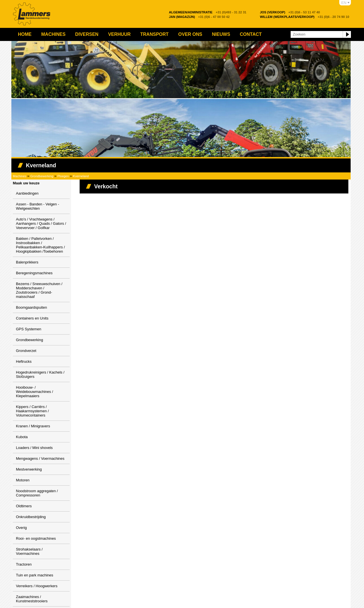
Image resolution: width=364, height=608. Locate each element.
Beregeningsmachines (34, 273)
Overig (21, 528)
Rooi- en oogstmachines (36, 538)
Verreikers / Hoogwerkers (37, 586)
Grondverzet (26, 351)
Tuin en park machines (35, 575)
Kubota (22, 437)
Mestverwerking (29, 469)
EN (344, 3)
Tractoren (24, 564)
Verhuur (119, 34)
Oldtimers (24, 506)
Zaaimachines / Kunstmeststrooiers (32, 599)
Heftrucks (24, 361)
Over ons (190, 34)
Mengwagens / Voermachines (40, 458)
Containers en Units (32, 318)
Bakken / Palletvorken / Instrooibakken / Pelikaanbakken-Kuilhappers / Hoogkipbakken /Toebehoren (40, 245)
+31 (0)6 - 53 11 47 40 (290, 12)
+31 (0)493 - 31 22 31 (208, 12)
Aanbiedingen (27, 193)
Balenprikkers (27, 262)
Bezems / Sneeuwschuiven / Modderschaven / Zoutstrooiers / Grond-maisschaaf (39, 290)
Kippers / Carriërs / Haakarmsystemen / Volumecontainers (32, 411)
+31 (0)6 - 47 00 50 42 (199, 17)
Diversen (87, 34)
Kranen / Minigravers (33, 426)
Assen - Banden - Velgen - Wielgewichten (38, 206)
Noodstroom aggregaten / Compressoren (37, 493)
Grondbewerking (42, 176)
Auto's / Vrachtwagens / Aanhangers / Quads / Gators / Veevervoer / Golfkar (41, 223)
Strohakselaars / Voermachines (29, 551)
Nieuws (221, 34)
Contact (251, 34)
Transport (154, 34)
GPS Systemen (29, 329)
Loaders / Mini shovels (34, 448)
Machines (53, 34)
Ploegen (63, 176)
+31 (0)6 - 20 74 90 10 (305, 17)
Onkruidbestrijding (31, 517)
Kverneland (81, 176)
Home (25, 34)
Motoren (23, 480)
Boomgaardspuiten (31, 307)
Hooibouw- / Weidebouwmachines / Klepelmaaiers (35, 392)
